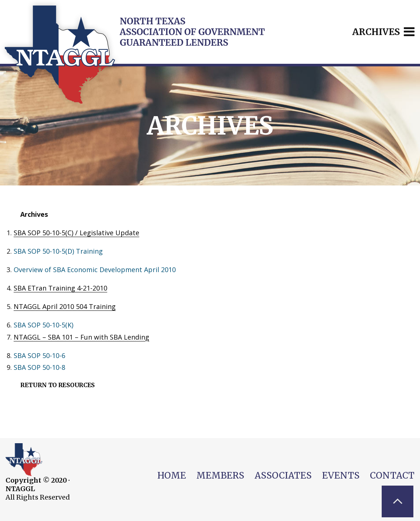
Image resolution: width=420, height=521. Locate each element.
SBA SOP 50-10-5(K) (43, 325)
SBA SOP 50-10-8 (39, 367)
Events (341, 475)
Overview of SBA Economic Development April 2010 (95, 270)
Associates (283, 475)
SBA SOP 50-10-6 (39, 355)
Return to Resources (57, 385)
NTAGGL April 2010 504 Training (65, 306)
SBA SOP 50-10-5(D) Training (58, 251)
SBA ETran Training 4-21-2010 (60, 288)
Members (220, 475)
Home (172, 475)
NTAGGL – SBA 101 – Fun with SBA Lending (81, 337)
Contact (392, 475)
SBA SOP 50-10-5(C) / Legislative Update (76, 233)
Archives (383, 32)
